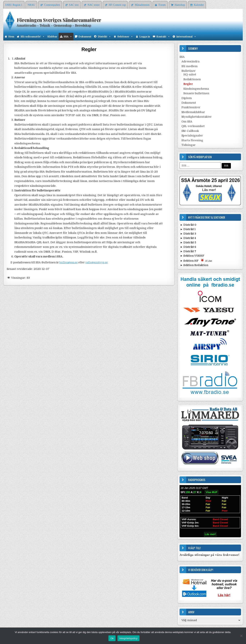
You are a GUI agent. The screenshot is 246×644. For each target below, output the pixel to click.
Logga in (145, 37)
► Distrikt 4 (188, 238)
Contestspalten (52, 5)
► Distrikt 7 (188, 251)
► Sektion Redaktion (194, 265)
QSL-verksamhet (193, 126)
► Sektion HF (196, 260)
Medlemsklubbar (193, 112)
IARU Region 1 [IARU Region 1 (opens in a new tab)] (14, 5)
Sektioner (125, 37)
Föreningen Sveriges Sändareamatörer (59, 20)
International (186, 37)
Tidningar (189, 145)
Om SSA (187, 122)
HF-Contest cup (117, 5)
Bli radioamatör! (33, 37)
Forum (162, 5)
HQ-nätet (190, 74)
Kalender (199, 5)
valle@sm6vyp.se (97, 262)
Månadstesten (142, 5)
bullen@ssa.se (69, 262)
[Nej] (241, 636)
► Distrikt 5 (188, 242)
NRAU (31, 5)
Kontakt (163, 37)
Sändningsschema (196, 89)
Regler (89, 49)
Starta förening (192, 140)
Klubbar (52, 37)
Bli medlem (189, 66)
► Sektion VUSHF (192, 256)
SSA (68, 37)
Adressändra (190, 61)
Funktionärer (191, 107)
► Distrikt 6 (188, 247)
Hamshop (180, 5)
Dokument (85, 37)
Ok (112, 638)
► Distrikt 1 (188, 229)
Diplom (187, 98)
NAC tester (94, 5)
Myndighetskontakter (197, 117)
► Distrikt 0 (188, 225)
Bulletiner (189, 71)
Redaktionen (192, 79)
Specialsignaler (192, 136)
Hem (11, 37)
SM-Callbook (190, 131)
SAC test (74, 5)
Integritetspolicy (128, 638)
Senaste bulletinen (196, 93)
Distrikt (104, 37)
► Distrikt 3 (188, 234)
